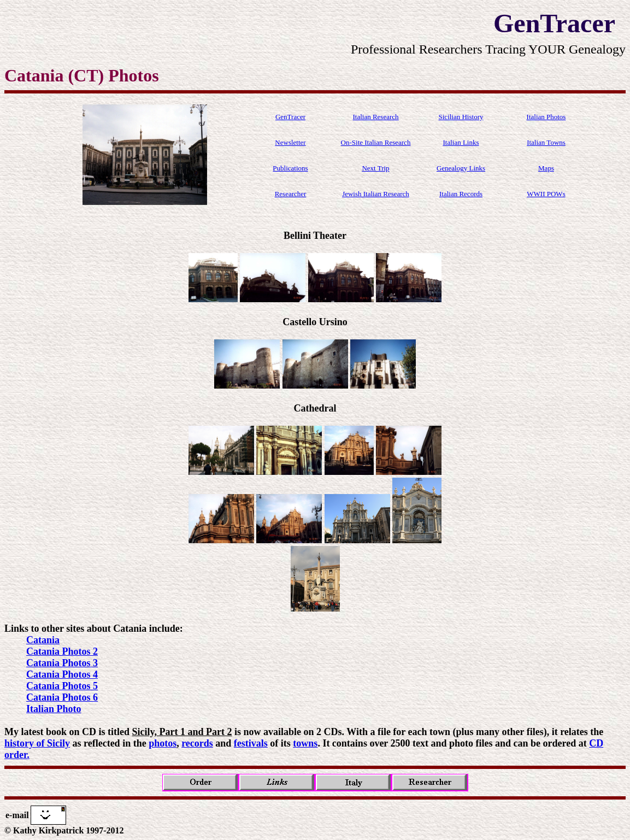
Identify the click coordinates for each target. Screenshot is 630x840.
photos (163, 743)
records (197, 743)
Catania (43, 640)
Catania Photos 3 (62, 663)
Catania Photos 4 (62, 674)
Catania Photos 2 (62, 651)
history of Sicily (37, 743)
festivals (251, 743)
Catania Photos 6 (62, 697)
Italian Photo (54, 709)
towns (305, 743)
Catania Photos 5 (62, 686)
